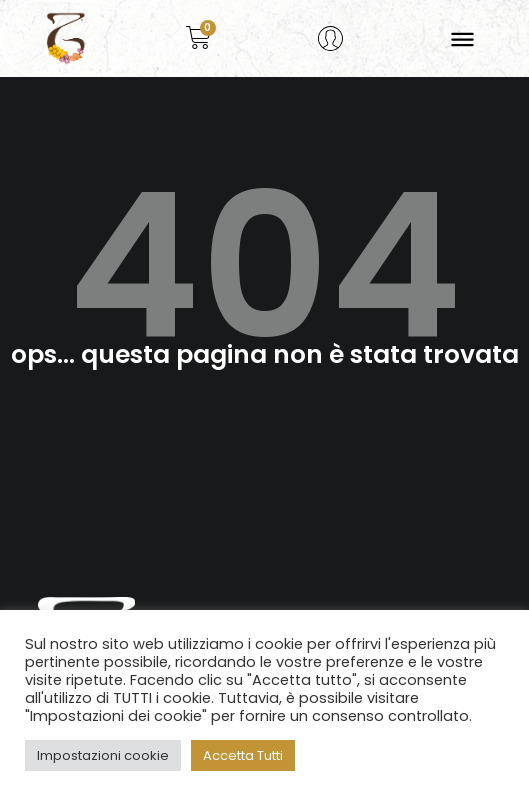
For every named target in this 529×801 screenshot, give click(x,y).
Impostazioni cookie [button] (103, 755)
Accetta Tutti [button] (243, 755)
